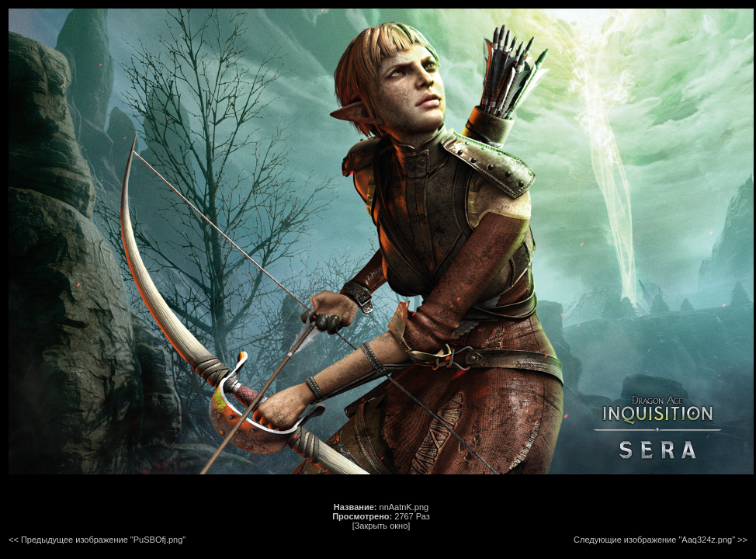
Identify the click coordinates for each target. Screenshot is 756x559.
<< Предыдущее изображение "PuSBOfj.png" (97, 540)
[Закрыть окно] (381, 526)
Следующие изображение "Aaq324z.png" (654, 540)
